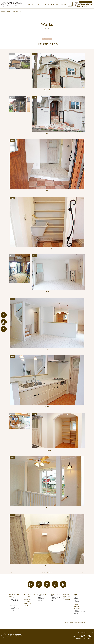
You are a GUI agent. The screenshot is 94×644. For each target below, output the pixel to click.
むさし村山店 (77, 597)
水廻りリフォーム (55, 599)
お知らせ (65, 598)
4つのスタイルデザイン (14, 604)
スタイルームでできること (35, 4)
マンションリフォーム (14, 599)
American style (13, 606)
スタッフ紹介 (27, 605)
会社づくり (40, 600)
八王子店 (76, 596)
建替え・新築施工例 (14, 601)
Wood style (12, 610)
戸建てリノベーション (56, 596)
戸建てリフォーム (13, 598)
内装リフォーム (54, 600)
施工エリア (76, 607)
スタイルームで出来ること (15, 594)
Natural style (13, 607)
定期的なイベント (42, 599)
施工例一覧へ (48, 572)
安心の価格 (66, 594)
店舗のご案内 (55, 4)
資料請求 (76, 610)
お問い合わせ (77, 609)
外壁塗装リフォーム (28, 600)
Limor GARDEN (27, 602)
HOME (3, 11)
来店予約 (76, 613)
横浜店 (76, 600)
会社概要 (64, 4)
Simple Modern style (15, 608)
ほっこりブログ (67, 600)
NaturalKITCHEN (28, 598)
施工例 (47, 4)
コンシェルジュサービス (29, 594)
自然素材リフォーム (28, 604)
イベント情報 (27, 596)
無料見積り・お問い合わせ (80, 612)
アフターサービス (42, 597)
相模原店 (76, 599)
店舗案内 (76, 594)
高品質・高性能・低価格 (43, 596)
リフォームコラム (67, 596)
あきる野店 (77, 601)
